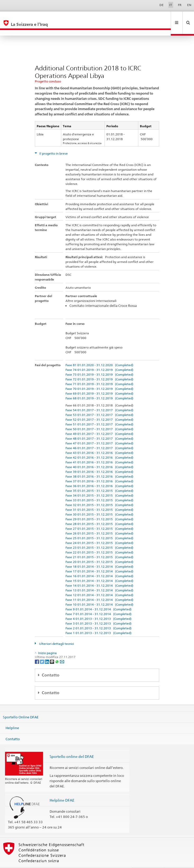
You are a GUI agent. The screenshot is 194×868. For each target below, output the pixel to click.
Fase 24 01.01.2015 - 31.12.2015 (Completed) (99, 531)
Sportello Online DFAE (21, 705)
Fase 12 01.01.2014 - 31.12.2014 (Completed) (99, 584)
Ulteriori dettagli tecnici (56, 632)
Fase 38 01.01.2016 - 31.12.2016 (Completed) (99, 465)
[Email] (62, 650)
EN (189, 5)
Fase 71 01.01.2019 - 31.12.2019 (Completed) (99, 373)
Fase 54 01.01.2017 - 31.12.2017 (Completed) (99, 399)
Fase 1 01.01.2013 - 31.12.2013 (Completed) (98, 622)
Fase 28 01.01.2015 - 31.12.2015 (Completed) (99, 513)
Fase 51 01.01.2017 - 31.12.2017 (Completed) (99, 413)
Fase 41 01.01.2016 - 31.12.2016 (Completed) (99, 451)
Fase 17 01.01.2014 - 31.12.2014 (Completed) (99, 560)
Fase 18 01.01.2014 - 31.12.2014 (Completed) (99, 555)
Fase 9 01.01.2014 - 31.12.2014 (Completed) (98, 598)
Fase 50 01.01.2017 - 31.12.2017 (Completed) (99, 418)
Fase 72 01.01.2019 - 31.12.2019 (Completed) (99, 368)
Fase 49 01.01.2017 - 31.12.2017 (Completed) (99, 422)
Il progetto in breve (53, 142)
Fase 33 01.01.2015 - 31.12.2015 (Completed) (99, 489)
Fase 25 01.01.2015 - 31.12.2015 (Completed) (99, 527)
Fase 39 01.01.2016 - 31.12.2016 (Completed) (99, 460)
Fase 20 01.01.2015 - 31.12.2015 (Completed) (99, 550)
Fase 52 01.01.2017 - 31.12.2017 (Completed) (99, 408)
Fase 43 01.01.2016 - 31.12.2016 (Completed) (99, 441)
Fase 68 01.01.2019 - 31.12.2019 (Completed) (99, 387)
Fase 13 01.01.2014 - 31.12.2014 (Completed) (99, 579)
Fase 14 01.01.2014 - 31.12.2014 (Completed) (99, 574)
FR (180, 5)
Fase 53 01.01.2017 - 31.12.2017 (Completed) (99, 403)
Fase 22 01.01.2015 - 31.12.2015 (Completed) (99, 541)
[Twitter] (42, 650)
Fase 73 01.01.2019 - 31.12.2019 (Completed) (99, 363)
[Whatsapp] (57, 650)
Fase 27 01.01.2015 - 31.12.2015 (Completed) (99, 517)
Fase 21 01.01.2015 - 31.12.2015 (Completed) (99, 546)
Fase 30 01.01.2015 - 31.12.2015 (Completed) (99, 503)
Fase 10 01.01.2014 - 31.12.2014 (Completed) (99, 593)
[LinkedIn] (47, 650)
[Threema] (52, 650)
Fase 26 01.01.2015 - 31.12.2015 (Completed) (99, 522)
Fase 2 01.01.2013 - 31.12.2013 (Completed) (98, 617)
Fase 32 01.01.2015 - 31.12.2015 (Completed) (99, 494)
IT (171, 5)
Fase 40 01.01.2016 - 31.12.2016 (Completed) (99, 456)
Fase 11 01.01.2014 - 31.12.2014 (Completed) (99, 588)
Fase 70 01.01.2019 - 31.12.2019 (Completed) (99, 377)
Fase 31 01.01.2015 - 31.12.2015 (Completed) (99, 498)
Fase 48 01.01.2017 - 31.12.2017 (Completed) (99, 427)
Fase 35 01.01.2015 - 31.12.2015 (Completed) (99, 479)
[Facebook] (37, 650)
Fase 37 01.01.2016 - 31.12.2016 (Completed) (99, 470)
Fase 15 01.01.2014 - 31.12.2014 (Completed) (99, 569)
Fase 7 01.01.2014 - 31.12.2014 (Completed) (98, 603)
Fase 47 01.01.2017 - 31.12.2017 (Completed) (99, 432)
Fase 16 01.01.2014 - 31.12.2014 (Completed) (99, 565)
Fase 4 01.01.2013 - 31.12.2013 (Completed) (98, 607)
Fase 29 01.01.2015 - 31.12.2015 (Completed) (99, 508)
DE (162, 5)
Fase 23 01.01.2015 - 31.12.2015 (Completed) (99, 536)
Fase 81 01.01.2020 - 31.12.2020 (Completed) (99, 354)
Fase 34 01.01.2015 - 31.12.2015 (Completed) (99, 484)
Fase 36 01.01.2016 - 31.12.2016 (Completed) (99, 475)
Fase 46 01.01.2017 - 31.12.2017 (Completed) (99, 437)
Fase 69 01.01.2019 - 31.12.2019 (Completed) (99, 382)
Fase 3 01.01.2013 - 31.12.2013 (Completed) (98, 612)
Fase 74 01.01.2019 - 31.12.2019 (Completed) (99, 358)
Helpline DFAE (62, 789)
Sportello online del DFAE (72, 745)
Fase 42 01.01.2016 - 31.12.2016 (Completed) (99, 446)
